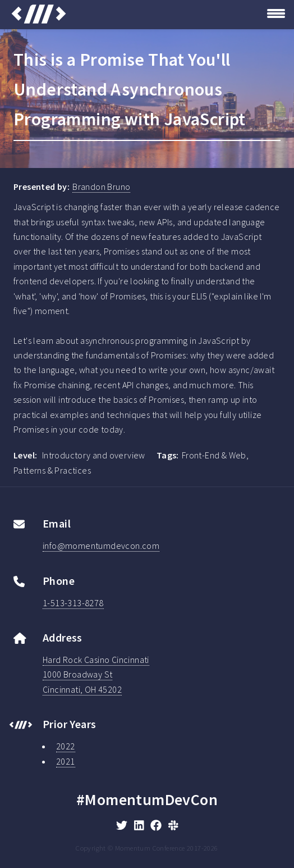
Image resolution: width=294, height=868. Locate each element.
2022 (66, 746)
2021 (66, 761)
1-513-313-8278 (73, 603)
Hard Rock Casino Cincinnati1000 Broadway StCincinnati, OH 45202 (96, 674)
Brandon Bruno (101, 187)
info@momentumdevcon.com (101, 546)
